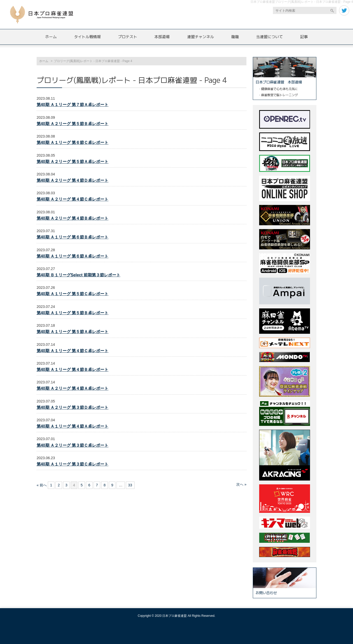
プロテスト (128, 37)
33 (130, 485)
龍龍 (235, 37)
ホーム (51, 37)
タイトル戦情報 (87, 37)
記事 (304, 37)
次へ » (241, 484)
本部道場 (162, 37)
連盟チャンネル (201, 37)
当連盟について (269, 37)
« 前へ (42, 485)
